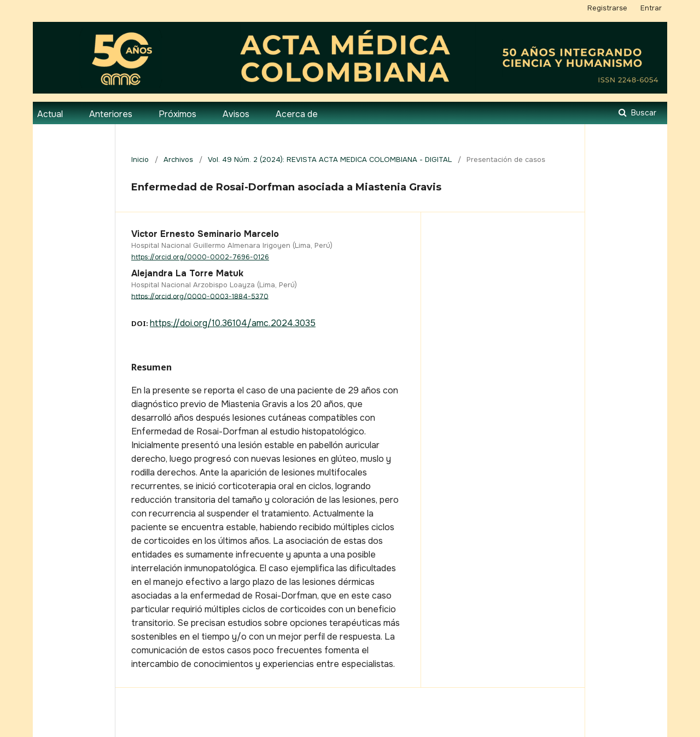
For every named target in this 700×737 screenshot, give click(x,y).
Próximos (177, 114)
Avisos (236, 114)
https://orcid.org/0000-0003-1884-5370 (200, 296)
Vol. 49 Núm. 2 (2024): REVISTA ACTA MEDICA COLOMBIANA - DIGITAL (330, 159)
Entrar (651, 8)
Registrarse (607, 8)
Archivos (178, 159)
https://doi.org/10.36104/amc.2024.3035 (233, 323)
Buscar (643, 113)
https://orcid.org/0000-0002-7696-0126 (200, 257)
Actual (50, 114)
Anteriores (111, 114)
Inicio (140, 159)
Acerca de (297, 114)
